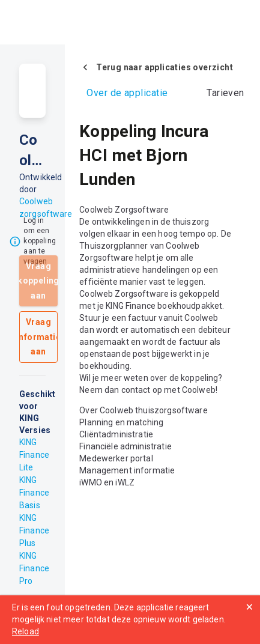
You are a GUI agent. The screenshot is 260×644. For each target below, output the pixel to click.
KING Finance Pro (34, 568)
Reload (26, 631)
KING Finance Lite (34, 455)
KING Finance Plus (34, 530)
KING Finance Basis (34, 493)
